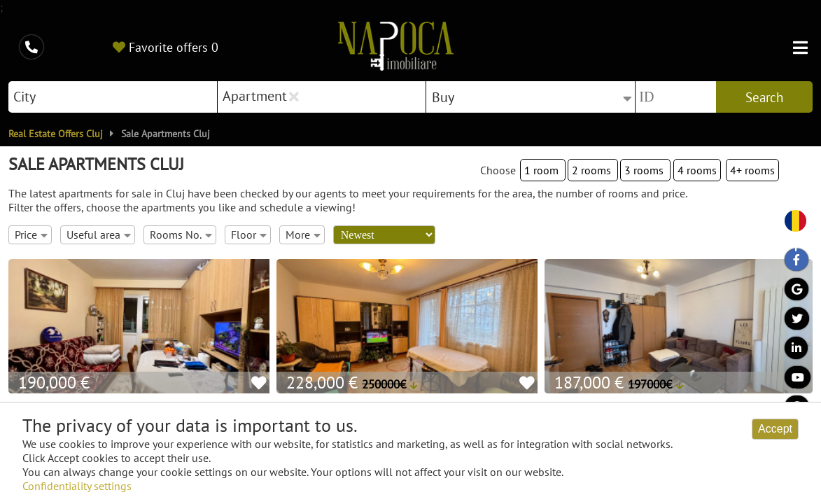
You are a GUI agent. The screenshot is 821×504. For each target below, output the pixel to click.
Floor (249, 234)
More (303, 234)
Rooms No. (181, 234)
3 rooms (645, 170)
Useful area (99, 234)
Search (764, 97)
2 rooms (593, 170)
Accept (775, 429)
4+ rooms (752, 170)
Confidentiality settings (77, 486)
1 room (543, 170)
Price (31, 234)
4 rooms (697, 170)
